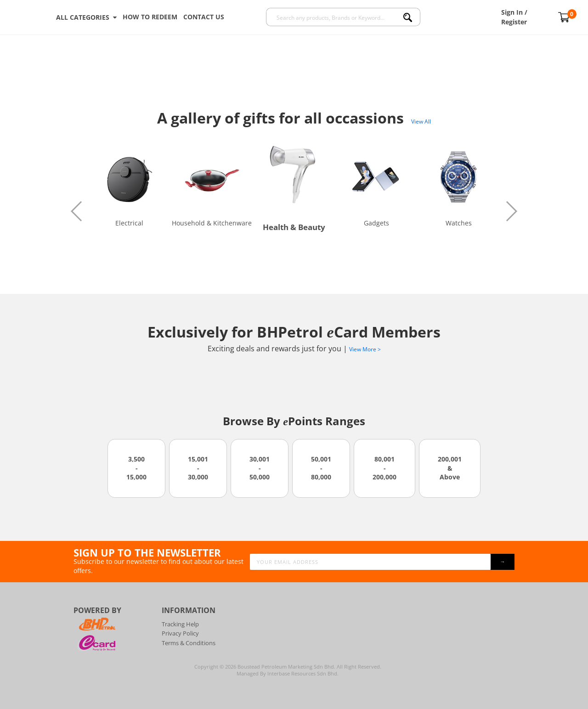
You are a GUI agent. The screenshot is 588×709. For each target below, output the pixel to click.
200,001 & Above (450, 468)
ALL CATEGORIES (86, 17)
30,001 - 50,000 (260, 468)
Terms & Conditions (189, 643)
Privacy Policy (180, 633)
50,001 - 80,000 (321, 468)
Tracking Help (180, 624)
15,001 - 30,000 (198, 468)
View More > (365, 349)
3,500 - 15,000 (136, 468)
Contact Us (204, 17)
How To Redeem (150, 17)
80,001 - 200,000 (384, 468)
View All (421, 121)
